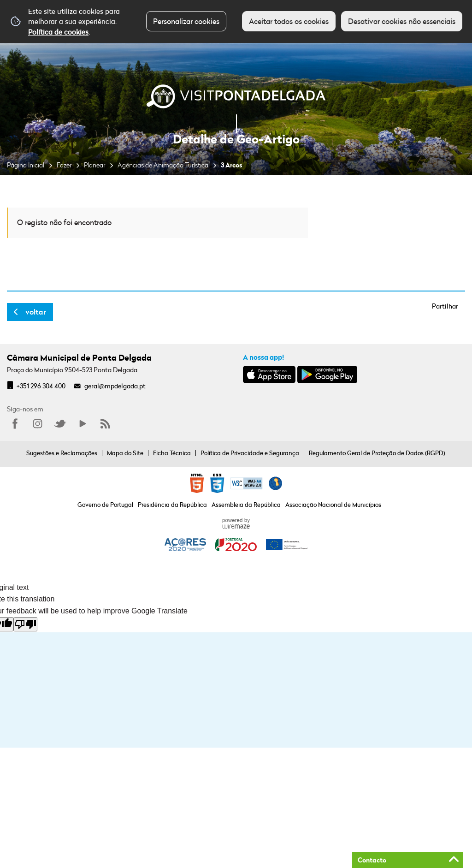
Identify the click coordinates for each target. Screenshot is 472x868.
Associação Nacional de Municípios (333, 505)
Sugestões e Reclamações (62, 453)
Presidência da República (172, 505)
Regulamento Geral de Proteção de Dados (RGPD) (377, 453)
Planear (94, 165)
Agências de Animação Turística (163, 165)
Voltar (36, 312)
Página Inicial (26, 165)
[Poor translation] (25, 624)
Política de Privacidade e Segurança (250, 453)
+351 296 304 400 (41, 386)
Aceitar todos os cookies (289, 21)
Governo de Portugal (105, 505)
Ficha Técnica (172, 453)
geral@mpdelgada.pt (115, 386)
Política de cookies (58, 32)
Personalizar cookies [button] (186, 21)
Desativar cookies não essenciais (402, 21)
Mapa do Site (125, 453)
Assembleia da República (246, 505)
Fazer (64, 165)
